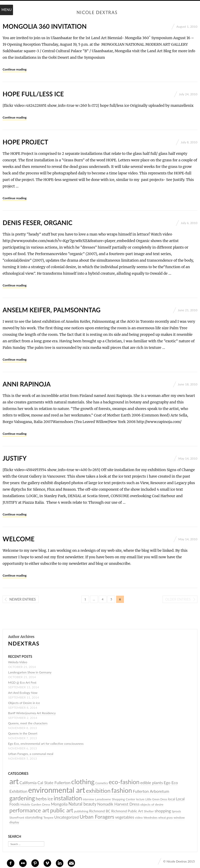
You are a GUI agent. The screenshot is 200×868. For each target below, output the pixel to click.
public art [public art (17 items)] (62, 810)
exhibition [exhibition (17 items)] (98, 791)
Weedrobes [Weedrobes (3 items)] (151, 817)
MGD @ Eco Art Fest (22, 682)
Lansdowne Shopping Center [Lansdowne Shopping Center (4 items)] (115, 799)
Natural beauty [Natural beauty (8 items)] (83, 804)
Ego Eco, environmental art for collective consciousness (46, 744)
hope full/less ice (33, 94)
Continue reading (15, 69)
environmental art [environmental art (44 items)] (57, 790)
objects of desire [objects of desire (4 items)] (152, 804)
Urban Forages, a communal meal (31, 754)
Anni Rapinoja (27, 384)
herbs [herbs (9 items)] (41, 799)
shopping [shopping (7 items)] (163, 811)
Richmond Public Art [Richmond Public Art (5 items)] (127, 811)
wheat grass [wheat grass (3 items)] (166, 817)
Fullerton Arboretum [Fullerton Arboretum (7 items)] (151, 791)
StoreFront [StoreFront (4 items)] (17, 817)
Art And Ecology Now (23, 693)
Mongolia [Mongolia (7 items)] (59, 804)
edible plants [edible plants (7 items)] (152, 783)
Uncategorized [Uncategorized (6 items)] (66, 817)
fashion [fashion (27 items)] (121, 790)
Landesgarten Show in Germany (30, 672)
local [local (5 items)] (172, 799)
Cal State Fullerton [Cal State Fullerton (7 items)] (54, 783)
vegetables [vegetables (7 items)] (125, 817)
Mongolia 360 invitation (45, 26)
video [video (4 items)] (139, 817)
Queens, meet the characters (28, 723)
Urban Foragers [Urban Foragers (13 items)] (97, 817)
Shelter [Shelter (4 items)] (149, 811)
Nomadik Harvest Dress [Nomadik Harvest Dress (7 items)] (118, 804)
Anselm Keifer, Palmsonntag (52, 310)
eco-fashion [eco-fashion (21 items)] (124, 782)
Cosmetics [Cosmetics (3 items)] (102, 783)
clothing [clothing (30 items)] (83, 782)
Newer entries (23, 599)
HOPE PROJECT (25, 142)
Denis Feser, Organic (37, 223)
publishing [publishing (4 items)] (81, 811)
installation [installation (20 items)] (68, 798)
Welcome (18, 539)
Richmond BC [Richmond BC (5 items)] (100, 811)
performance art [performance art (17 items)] (29, 810)
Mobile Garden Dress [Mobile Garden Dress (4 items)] (35, 804)
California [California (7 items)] (28, 783)
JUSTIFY (15, 458)
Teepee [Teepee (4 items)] (48, 817)
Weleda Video (18, 662)
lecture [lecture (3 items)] (140, 799)
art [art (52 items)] (14, 781)
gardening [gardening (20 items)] (22, 798)
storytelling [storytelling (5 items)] (34, 817)
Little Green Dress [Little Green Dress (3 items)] (156, 799)
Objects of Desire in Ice (24, 703)
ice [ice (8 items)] (50, 799)
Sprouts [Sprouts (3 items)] (176, 811)
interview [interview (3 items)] (89, 799)
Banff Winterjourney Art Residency (32, 713)
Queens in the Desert (23, 733)
